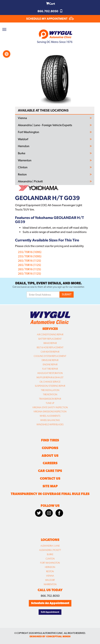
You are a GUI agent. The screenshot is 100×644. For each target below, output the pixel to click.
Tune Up (50, 403)
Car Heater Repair (50, 352)
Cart (51, 4)
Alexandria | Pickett (30, 181)
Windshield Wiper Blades (50, 425)
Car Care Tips (50, 471)
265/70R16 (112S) (29, 261)
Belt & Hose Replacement (50, 347)
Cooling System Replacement (50, 356)
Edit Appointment (50, 612)
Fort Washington (29, 132)
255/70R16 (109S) (30, 252)
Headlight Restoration (50, 373)
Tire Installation (50, 390)
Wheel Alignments (50, 416)
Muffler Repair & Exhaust (50, 377)
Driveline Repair (50, 360)
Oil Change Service (50, 382)
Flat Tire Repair (50, 369)
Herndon (24, 146)
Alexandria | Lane (50, 546)
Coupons (50, 448)
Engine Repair (50, 365)
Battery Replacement (50, 339)
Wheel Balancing (50, 420)
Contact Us (50, 478)
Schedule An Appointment (50, 603)
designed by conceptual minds (50, 636)
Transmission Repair (50, 399)
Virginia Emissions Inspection (50, 412)
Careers (50, 463)
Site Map (50, 486)
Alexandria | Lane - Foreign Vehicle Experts (45, 125)
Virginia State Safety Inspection (50, 407)
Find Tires (50, 440)
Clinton (23, 167)
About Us (50, 456)
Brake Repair (50, 343)
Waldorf (23, 139)
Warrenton (25, 160)
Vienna (22, 118)
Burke (22, 153)
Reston (22, 174)
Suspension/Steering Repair (50, 386)
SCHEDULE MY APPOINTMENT (50, 19)
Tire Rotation (50, 395)
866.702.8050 (50, 11)
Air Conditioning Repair (50, 335)
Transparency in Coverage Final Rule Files (50, 494)
